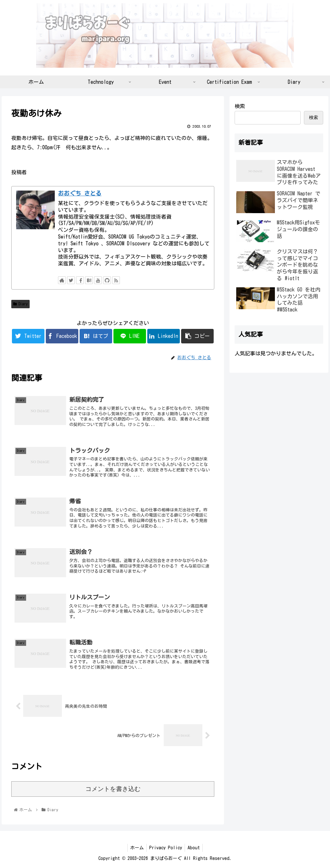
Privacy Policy (166, 848)
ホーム (136, 848)
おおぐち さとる (80, 193)
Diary (20, 304)
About (195, 848)
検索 (240, 106)
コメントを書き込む (113, 789)
